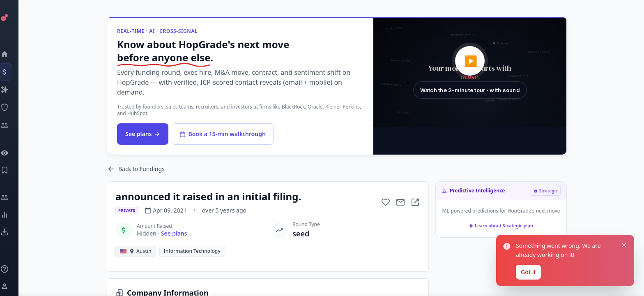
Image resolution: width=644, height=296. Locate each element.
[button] (470, 72)
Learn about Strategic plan (501, 225)
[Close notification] (624, 245)
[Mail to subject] (400, 202)
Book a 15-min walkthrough (222, 134)
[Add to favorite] (386, 202)
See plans (143, 134)
